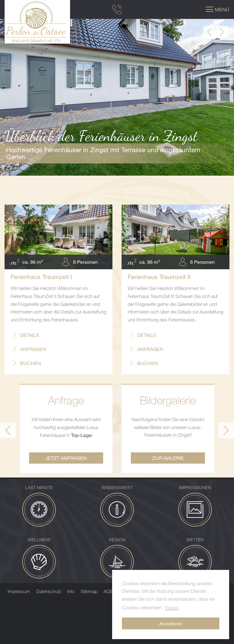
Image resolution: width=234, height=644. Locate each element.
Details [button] (172, 608)
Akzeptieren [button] (171, 623)
